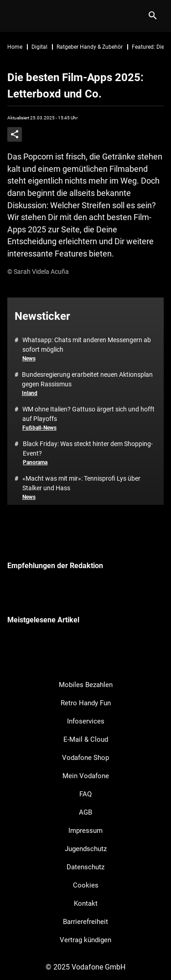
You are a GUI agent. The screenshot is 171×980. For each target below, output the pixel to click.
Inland (30, 393)
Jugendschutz (86, 849)
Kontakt (86, 903)
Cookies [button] (86, 885)
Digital (39, 47)
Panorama (35, 462)
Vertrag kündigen (85, 940)
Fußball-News (39, 428)
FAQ (85, 794)
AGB (85, 812)
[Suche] (152, 16)
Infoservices (86, 721)
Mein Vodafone (86, 776)
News (29, 359)
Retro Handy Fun (86, 703)
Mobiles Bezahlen (86, 685)
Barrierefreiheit (85, 922)
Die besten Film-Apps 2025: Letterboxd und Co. (75, 86)
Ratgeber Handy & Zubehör (90, 47)
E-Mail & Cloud (86, 739)
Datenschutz (85, 867)
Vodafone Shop (85, 758)
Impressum (85, 831)
